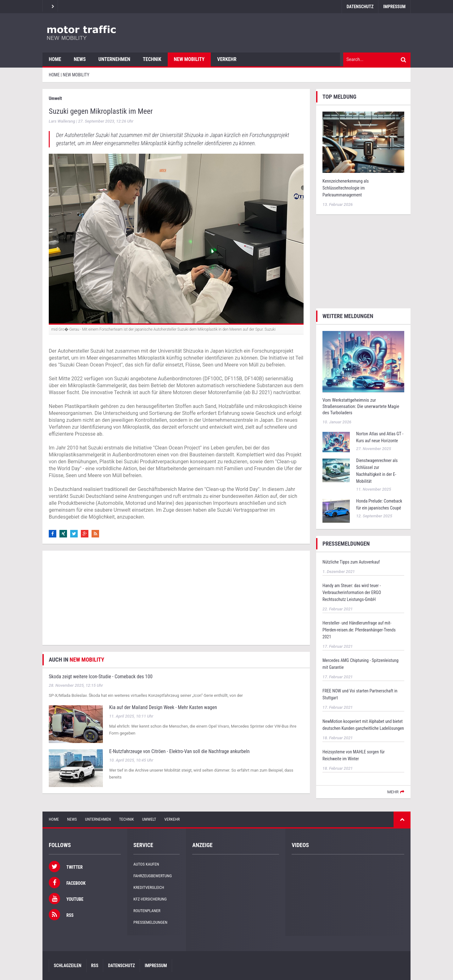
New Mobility (189, 59)
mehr (393, 792)
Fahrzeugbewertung (153, 876)
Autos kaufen (146, 864)
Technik (152, 59)
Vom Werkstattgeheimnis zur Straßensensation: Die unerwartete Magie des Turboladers (361, 406)
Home (55, 59)
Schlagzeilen (68, 966)
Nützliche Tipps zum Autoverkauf (351, 562)
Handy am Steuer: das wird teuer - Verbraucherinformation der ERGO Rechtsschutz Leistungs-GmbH (352, 592)
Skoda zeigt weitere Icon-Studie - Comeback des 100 (101, 677)
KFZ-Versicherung (150, 899)
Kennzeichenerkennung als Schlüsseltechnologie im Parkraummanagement (346, 188)
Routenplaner (147, 911)
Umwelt (149, 819)
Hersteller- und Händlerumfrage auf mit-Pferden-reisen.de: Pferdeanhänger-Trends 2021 (359, 630)
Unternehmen (114, 59)
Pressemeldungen (150, 922)
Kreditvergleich (149, 887)
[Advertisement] (176, 598)
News (80, 59)
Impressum (394, 7)
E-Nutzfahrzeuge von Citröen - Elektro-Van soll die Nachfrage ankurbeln (179, 751)
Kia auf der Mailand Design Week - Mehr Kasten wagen (163, 707)
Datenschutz (360, 7)
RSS (95, 966)
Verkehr (227, 59)
